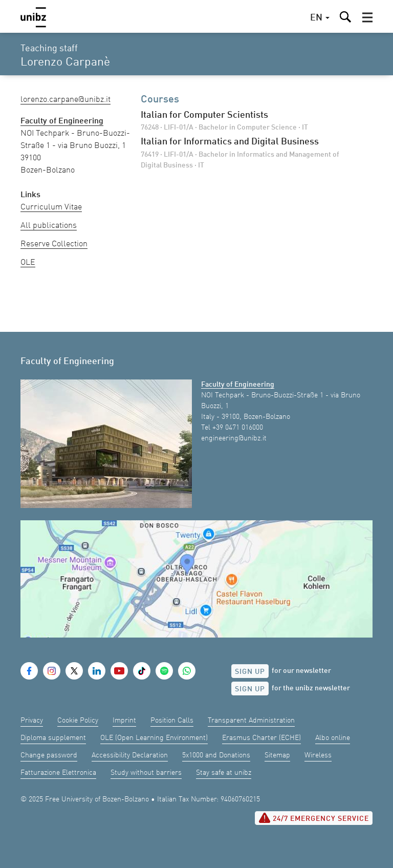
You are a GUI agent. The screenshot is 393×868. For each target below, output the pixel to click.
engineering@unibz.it (234, 438)
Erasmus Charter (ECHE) (261, 738)
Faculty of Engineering (238, 385)
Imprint (124, 721)
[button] (367, 17)
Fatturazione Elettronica (58, 773)
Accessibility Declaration (130, 755)
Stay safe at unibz (224, 773)
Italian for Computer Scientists (204, 115)
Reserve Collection (54, 244)
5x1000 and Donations (216, 755)
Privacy (32, 721)
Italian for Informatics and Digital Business (230, 142)
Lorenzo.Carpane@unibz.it (65, 100)
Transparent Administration (251, 721)
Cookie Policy (78, 721)
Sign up (250, 672)
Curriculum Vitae (51, 207)
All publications (49, 226)
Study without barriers (146, 773)
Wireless (318, 755)
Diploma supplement (53, 738)
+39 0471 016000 (238, 428)
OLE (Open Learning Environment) (154, 738)
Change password (49, 755)
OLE (28, 263)
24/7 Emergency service (314, 818)
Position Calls (172, 721)
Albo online (333, 738)
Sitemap (277, 755)
